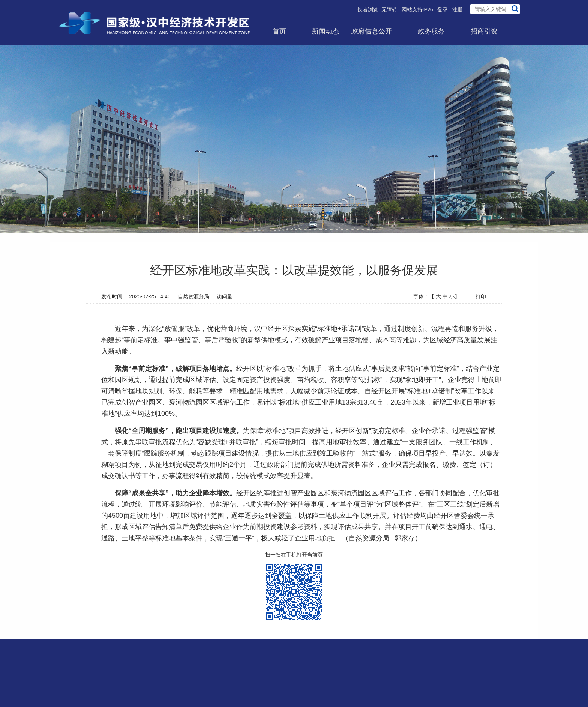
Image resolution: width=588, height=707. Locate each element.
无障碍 (389, 9)
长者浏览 (368, 9)
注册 (457, 9)
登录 (442, 9)
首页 (279, 31)
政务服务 (431, 31)
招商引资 (484, 31)
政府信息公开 (372, 31)
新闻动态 (325, 31)
